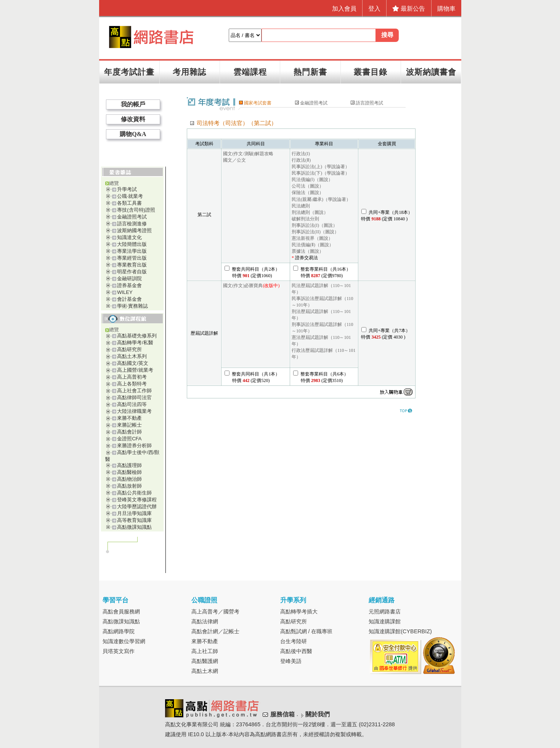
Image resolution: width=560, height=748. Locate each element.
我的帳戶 (133, 104)
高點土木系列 (132, 356)
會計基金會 (129, 299)
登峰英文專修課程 (137, 500)
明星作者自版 (132, 272)
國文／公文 (234, 160)
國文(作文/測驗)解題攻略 (248, 154)
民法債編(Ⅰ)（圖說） (312, 180)
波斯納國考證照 (134, 230)
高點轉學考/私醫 (135, 343)
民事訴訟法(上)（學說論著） (321, 167)
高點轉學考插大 (299, 612)
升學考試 (127, 189)
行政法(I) (301, 154)
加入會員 (344, 9)
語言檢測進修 (132, 224)
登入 (374, 9)
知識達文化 (129, 237)
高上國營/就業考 (135, 370)
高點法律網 (205, 621)
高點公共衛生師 (134, 493)
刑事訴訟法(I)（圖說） (314, 225)
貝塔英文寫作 (119, 651)
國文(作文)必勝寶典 (243, 286)
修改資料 (133, 119)
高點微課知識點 (134, 527)
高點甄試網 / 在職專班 (306, 631)
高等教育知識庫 (134, 520)
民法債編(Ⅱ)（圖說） (313, 245)
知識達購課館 (385, 621)
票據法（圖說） (308, 251)
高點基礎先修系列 (137, 336)
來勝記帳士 (129, 425)
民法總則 (301, 206)
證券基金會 (129, 285)
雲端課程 (250, 72)
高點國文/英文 (133, 363)
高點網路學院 (119, 631)
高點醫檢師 (129, 472)
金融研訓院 (129, 278)
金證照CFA (129, 439)
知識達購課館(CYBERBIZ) (400, 631)
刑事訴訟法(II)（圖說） (315, 232)
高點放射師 (129, 486)
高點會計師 (129, 432)
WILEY (125, 292)
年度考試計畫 (129, 72)
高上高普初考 (132, 377)
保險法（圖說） (308, 193)
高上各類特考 (132, 384)
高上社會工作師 (134, 391)
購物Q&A (133, 134)
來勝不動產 (129, 418)
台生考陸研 (294, 641)
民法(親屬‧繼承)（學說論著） (321, 199)
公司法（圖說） (308, 186)
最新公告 (409, 9)
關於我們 (318, 714)
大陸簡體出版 (132, 244)
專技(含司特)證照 (136, 210)
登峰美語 (291, 661)
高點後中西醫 (296, 651)
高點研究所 (129, 349)
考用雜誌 (189, 72)
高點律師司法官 (134, 397)
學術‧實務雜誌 (132, 306)
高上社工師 (205, 651)
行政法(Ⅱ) (301, 160)
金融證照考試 (132, 217)
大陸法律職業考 (134, 411)
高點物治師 (129, 479)
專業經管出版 (132, 258)
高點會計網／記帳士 (215, 631)
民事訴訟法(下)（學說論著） (321, 173)
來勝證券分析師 (134, 445)
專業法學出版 (132, 251)
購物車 (446, 9)
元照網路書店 (385, 612)
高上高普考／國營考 (215, 612)
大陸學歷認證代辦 (137, 506)
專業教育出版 (132, 265)
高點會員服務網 (121, 612)
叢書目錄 (371, 72)
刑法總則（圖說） (310, 212)
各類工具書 (129, 203)
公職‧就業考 (130, 196)
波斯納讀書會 (431, 72)
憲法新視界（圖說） (312, 238)
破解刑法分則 (305, 219)
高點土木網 (205, 671)
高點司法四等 (132, 404)
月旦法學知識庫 (134, 513)
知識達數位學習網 (124, 641)
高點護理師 (129, 465)
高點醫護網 (205, 661)
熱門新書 (310, 72)
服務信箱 (282, 714)
